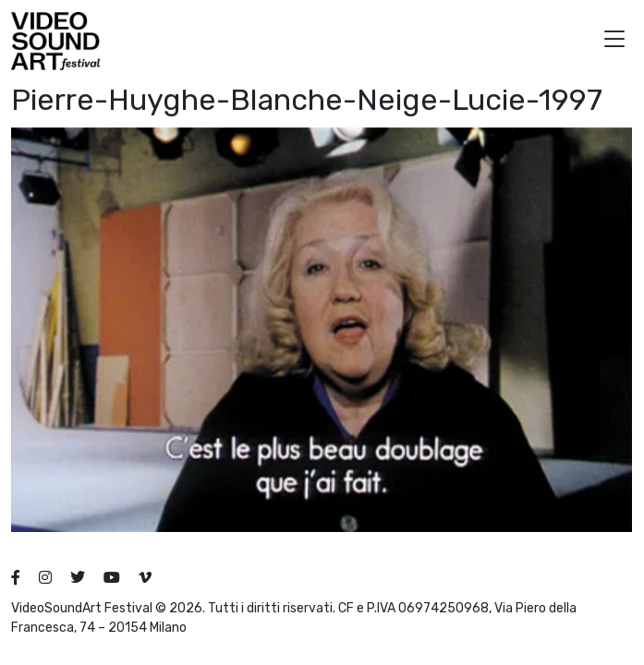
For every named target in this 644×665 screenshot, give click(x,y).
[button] (614, 41)
